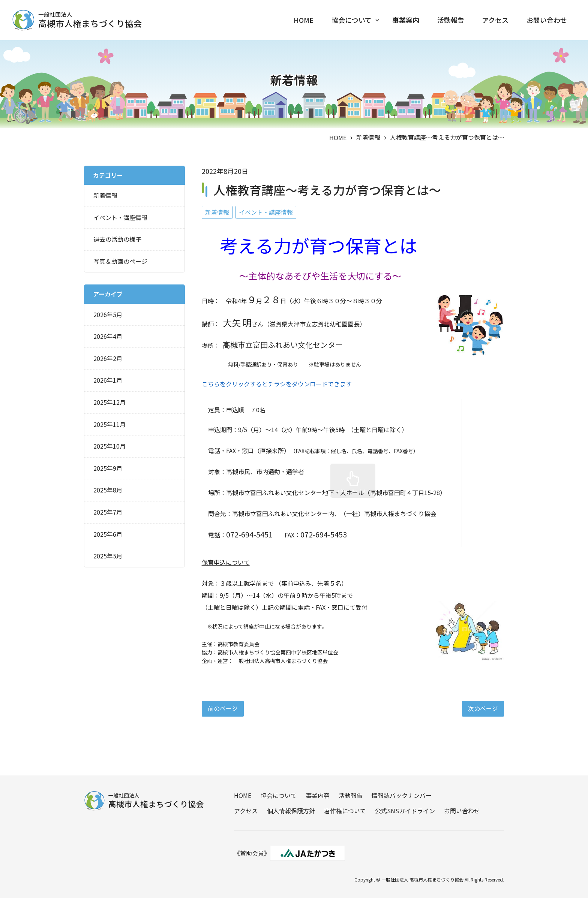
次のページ (483, 707)
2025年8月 (108, 489)
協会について (351, 20)
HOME (303, 20)
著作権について (345, 810)
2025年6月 (108, 533)
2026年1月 (108, 379)
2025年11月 (109, 423)
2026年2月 (108, 357)
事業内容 (317, 795)
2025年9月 (108, 467)
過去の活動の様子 (117, 238)
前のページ (223, 707)
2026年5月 (108, 313)
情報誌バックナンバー (401, 795)
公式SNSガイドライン (405, 810)
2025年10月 (109, 445)
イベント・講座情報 (266, 211)
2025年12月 (109, 401)
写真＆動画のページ (120, 260)
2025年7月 (108, 511)
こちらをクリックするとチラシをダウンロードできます (277, 383)
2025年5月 (108, 555)
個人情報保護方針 (291, 810)
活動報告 (450, 20)
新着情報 (368, 136)
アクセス (495, 20)
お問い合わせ (547, 20)
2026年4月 (108, 335)
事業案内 (405, 20)
